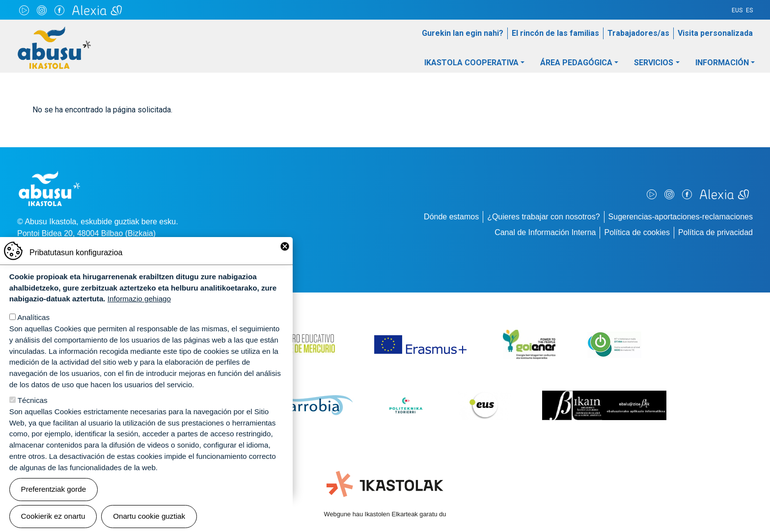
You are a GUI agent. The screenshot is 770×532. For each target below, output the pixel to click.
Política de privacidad (715, 232)
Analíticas (33, 320)
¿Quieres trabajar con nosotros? (543, 217)
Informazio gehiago (139, 301)
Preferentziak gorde (54, 492)
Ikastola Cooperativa (471, 63)
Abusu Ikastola (54, 31)
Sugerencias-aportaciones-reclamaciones (681, 217)
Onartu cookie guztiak (149, 519)
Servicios (654, 63)
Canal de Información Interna (545, 232)
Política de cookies (637, 232)
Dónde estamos (451, 217)
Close (285, 249)
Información (722, 63)
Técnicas (33, 403)
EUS (737, 10)
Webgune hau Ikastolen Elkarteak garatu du (385, 514)
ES (749, 10)
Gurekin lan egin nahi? (463, 33)
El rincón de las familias (555, 33)
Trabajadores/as (638, 33)
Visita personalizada (715, 33)
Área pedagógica (576, 63)
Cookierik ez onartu (53, 519)
